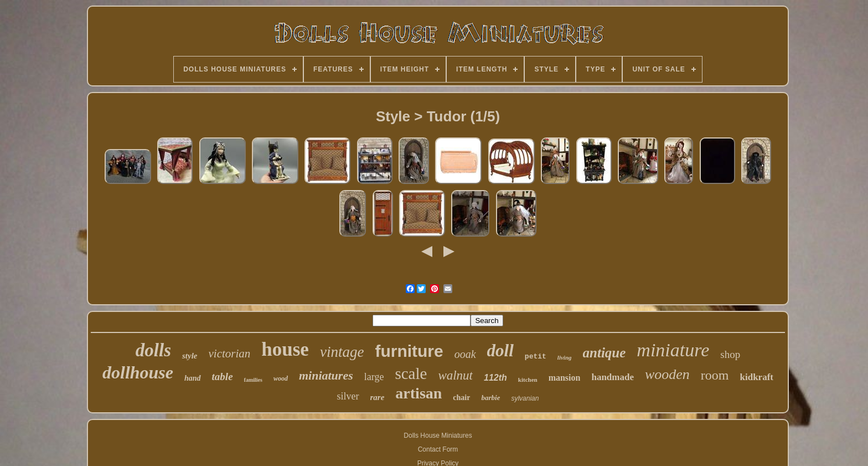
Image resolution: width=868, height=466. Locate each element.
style (190, 356)
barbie (490, 398)
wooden (667, 374)
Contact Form (438, 449)
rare (378, 397)
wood (281, 378)
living (565, 357)
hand (193, 378)
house (285, 349)
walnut (455, 375)
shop (730, 354)
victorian (229, 354)
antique (604, 353)
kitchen (528, 380)
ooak (465, 354)
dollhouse (138, 372)
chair (461, 398)
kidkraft (757, 377)
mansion (565, 378)
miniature (673, 350)
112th (495, 378)
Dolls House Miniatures (438, 436)
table (223, 377)
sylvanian (525, 398)
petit (536, 357)
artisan (418, 393)
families (253, 380)
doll (500, 350)
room (715, 375)
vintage (342, 352)
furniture (409, 351)
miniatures (326, 375)
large (374, 377)
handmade (613, 377)
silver (348, 396)
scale (411, 373)
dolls (153, 350)
